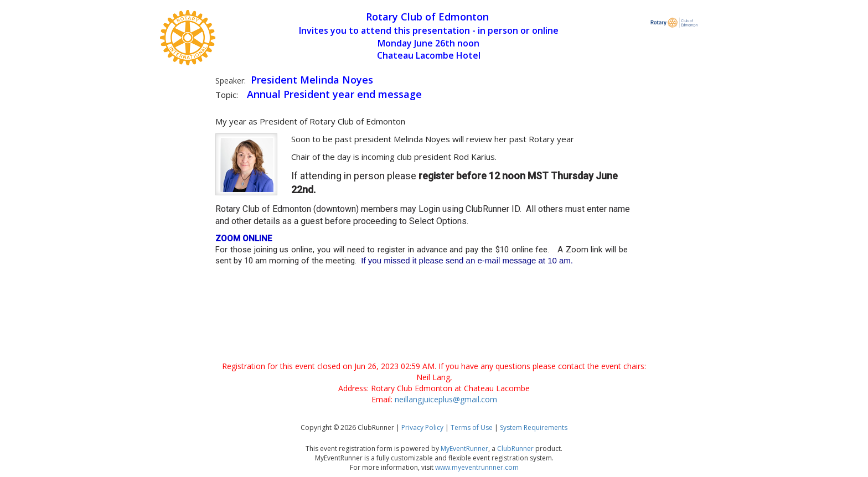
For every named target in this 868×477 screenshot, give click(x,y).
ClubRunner (515, 449)
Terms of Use (472, 427)
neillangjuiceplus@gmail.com (446, 399)
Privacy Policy (422, 427)
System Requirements (534, 427)
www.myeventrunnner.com (477, 467)
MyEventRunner (464, 449)
